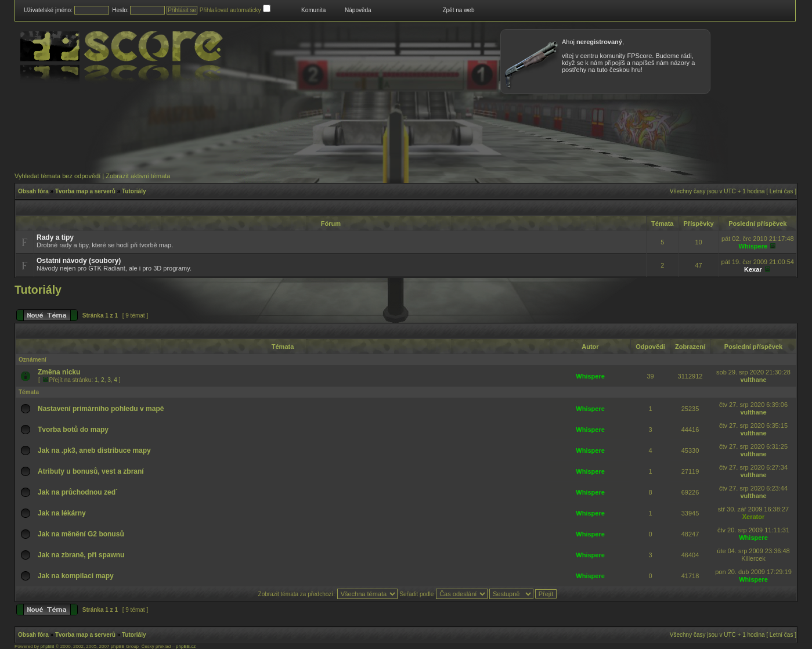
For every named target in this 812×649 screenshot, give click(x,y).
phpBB (47, 646)
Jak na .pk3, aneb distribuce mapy (94, 450)
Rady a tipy (55, 237)
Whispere (753, 246)
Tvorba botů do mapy (73, 430)
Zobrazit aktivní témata (138, 176)
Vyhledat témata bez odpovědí (57, 176)
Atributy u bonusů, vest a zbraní (91, 471)
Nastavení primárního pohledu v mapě (101, 409)
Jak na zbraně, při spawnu (81, 555)
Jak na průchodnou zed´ (78, 492)
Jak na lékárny (62, 513)
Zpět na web (458, 10)
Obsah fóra (33, 191)
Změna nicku (59, 372)
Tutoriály (134, 191)
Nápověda (358, 10)
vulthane (753, 380)
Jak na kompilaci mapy (76, 576)
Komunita (313, 10)
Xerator (754, 517)
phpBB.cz (186, 646)
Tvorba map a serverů (85, 191)
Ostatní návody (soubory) (79, 261)
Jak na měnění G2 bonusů (81, 534)
